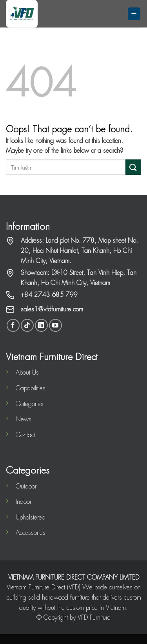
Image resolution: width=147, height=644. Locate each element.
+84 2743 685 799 (49, 294)
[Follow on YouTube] (55, 325)
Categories (30, 403)
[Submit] (133, 167)
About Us (27, 372)
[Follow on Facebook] (13, 325)
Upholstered (31, 517)
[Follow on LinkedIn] (41, 325)
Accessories (31, 532)
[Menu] (134, 14)
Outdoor (26, 486)
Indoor (24, 501)
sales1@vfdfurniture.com (52, 309)
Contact (25, 435)
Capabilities (31, 388)
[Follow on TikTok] (27, 325)
